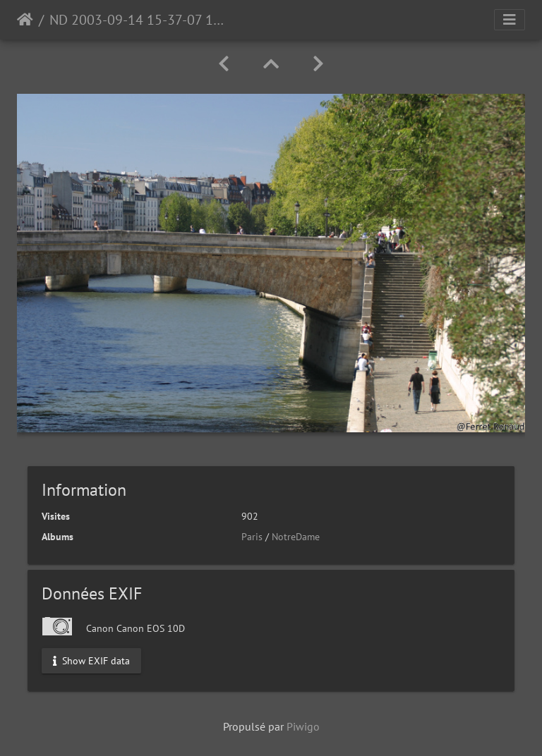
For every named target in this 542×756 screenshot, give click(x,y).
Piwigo (303, 726)
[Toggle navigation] (510, 20)
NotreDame (296, 537)
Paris (252, 537)
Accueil (25, 20)
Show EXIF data (91, 660)
